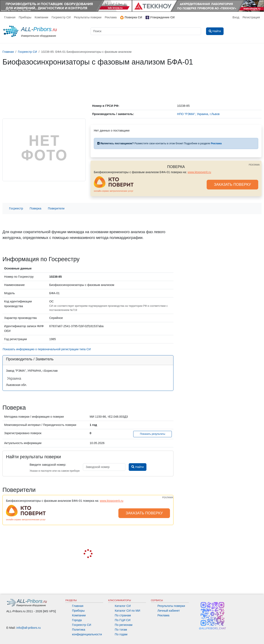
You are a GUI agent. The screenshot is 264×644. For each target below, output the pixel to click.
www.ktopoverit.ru (199, 172)
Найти (137, 467)
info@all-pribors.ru (29, 628)
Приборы (25, 17)
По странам (123, 615)
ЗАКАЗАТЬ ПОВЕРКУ (232, 185)
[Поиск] (146, 31)
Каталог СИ (123, 606)
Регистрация (251, 17)
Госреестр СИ (61, 17)
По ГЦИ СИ (123, 620)
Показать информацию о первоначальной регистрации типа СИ (47, 349)
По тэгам (121, 630)
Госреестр (16, 208)
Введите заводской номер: (48, 465)
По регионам (124, 625)
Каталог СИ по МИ (127, 611)
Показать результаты (153, 434)
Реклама (111, 17)
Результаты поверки (88, 17)
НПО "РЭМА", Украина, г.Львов (198, 114)
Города (77, 620)
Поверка (35, 208)
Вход (236, 17)
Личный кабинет (169, 611)
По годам (121, 634)
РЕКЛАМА (254, 165)
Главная (10, 17)
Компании (41, 17)
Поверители (56, 208)
